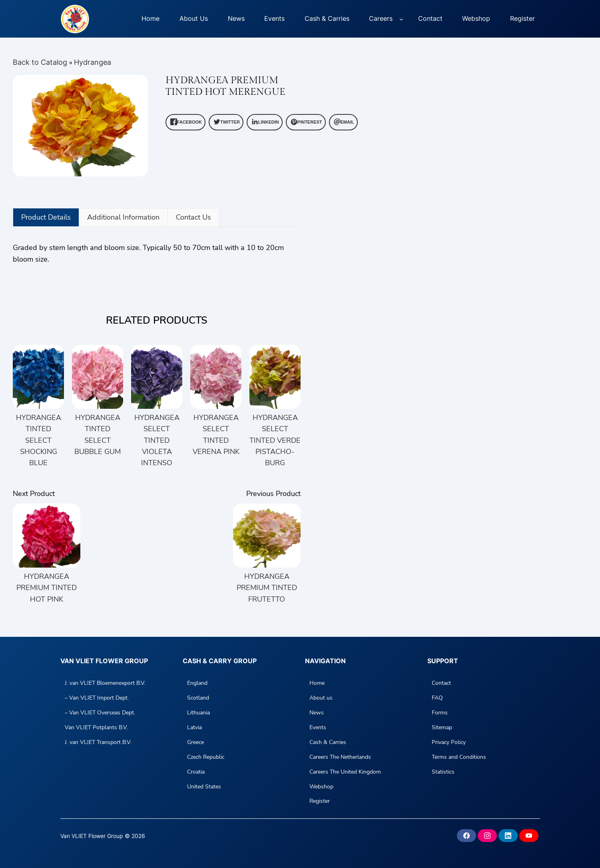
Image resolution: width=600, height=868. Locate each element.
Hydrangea (93, 62)
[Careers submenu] (401, 19)
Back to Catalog (41, 62)
